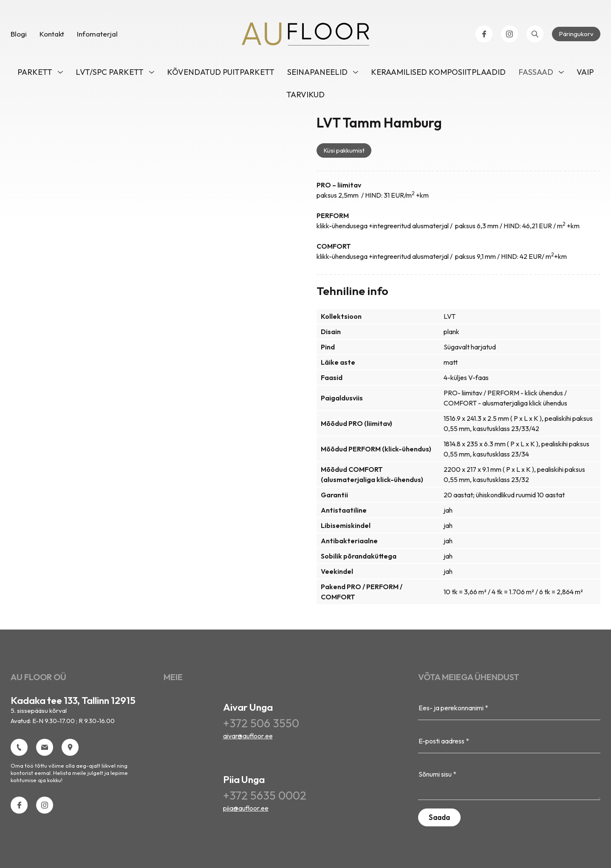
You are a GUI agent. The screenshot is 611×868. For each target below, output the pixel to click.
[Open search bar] (535, 34)
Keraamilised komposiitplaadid (438, 72)
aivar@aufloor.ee (248, 736)
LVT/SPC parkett (110, 72)
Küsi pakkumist (344, 150)
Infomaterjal (97, 34)
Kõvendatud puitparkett (221, 72)
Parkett (35, 72)
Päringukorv (576, 34)
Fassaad (536, 72)
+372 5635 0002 (265, 795)
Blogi (19, 34)
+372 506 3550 (261, 723)
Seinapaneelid (317, 72)
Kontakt (52, 34)
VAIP (585, 72)
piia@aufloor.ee (246, 808)
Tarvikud (305, 95)
